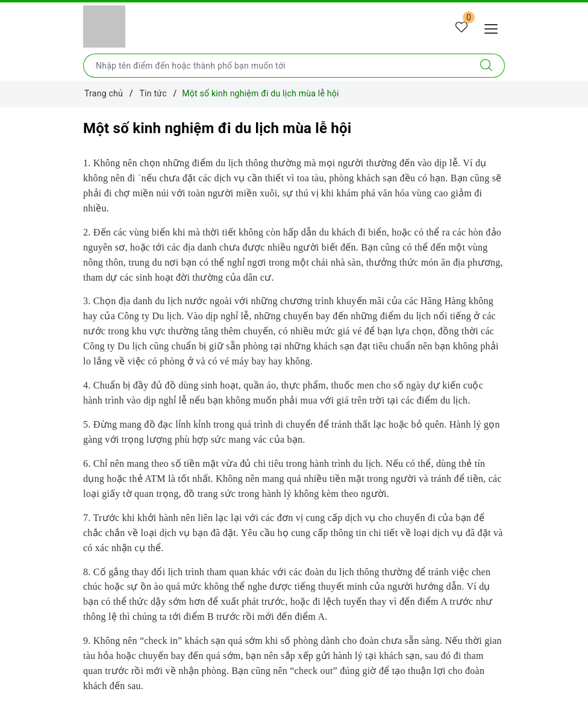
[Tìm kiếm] (486, 66)
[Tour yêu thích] (461, 28)
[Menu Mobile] (494, 27)
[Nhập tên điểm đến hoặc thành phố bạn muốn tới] (276, 66)
